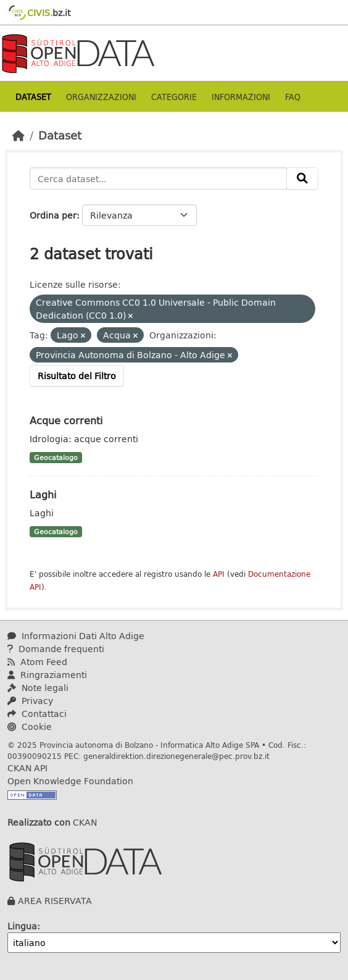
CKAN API (27, 768)
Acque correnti (66, 420)
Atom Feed (37, 662)
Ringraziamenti (47, 675)
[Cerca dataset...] (158, 178)
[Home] (19, 135)
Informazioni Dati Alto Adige (76, 636)
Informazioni (241, 97)
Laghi (43, 494)
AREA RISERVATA (55, 901)
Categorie (174, 97)
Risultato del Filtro (77, 376)
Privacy (30, 701)
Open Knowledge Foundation (70, 781)
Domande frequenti (56, 649)
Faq (293, 97)
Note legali (38, 688)
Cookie (30, 727)
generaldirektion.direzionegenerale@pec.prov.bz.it (176, 756)
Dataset (33, 97)
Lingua (22, 926)
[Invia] (302, 178)
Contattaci (37, 714)
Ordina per (53, 215)
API (219, 574)
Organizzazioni (101, 97)
